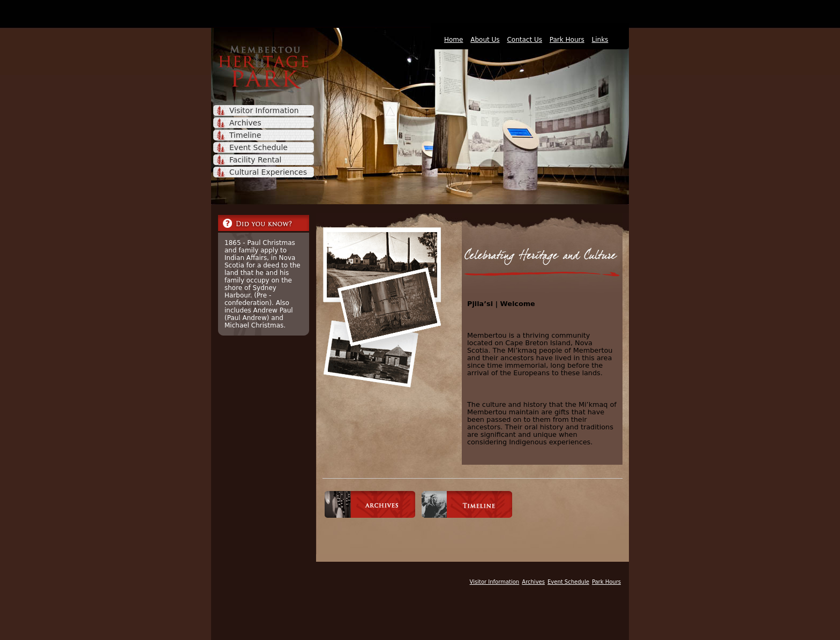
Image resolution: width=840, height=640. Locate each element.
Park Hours (567, 40)
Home (453, 40)
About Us (485, 40)
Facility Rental (255, 160)
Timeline (245, 135)
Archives (245, 123)
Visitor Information (264, 110)
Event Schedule (258, 147)
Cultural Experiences (268, 172)
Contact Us (524, 40)
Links (600, 40)
